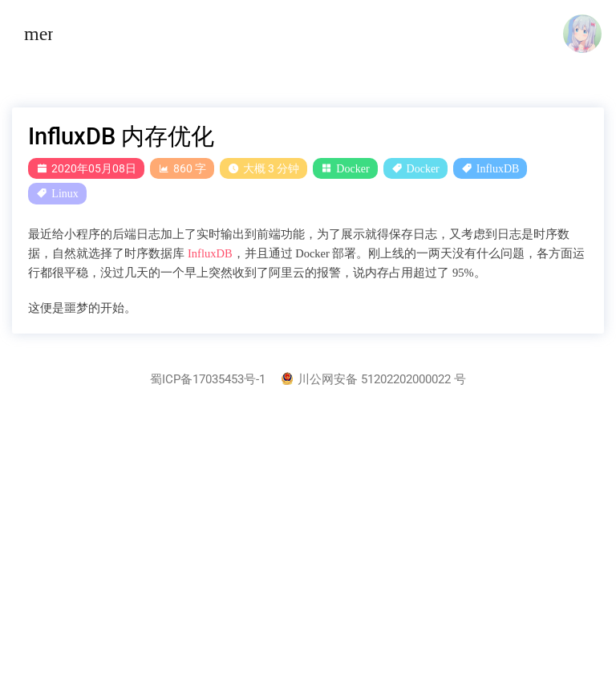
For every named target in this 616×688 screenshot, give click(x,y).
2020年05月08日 (86, 168)
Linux (65, 193)
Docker (353, 168)
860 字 (182, 168)
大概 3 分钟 (263, 168)
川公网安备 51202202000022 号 (374, 380)
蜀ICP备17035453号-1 (208, 380)
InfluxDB (498, 168)
